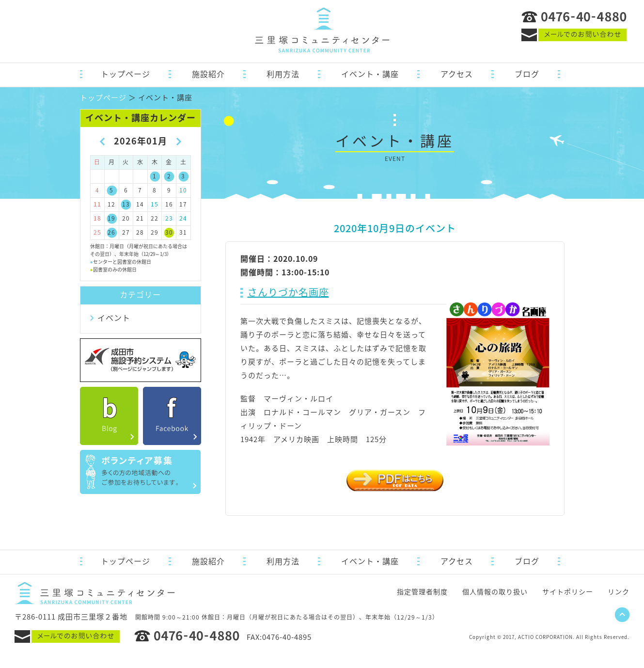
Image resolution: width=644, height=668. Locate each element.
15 (155, 204)
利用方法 (283, 74)
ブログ (527, 74)
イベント (114, 318)
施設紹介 (208, 74)
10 (183, 190)
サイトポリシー (568, 591)
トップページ (126, 74)
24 (183, 218)
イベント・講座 (370, 74)
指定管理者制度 (422, 591)
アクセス (457, 74)
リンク (619, 591)
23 (169, 218)
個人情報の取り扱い (495, 591)
